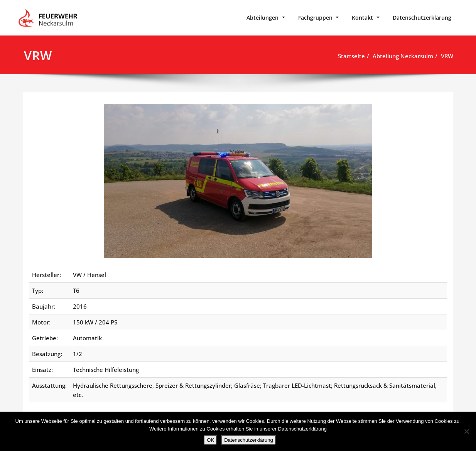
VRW (447, 56)
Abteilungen (262, 18)
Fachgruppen (315, 18)
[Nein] (466, 431)
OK (210, 440)
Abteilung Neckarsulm (403, 56)
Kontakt (362, 18)
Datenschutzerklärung (422, 18)
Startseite (351, 56)
